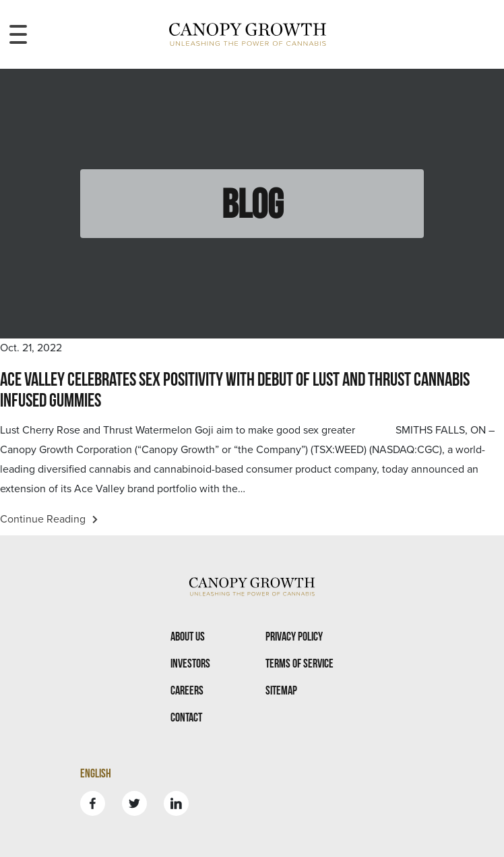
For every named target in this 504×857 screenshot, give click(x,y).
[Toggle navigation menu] (18, 34)
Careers (187, 690)
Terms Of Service (300, 663)
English (96, 773)
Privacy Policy (294, 636)
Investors (190, 663)
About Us (188, 636)
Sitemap (281, 690)
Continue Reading (49, 519)
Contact (186, 717)
